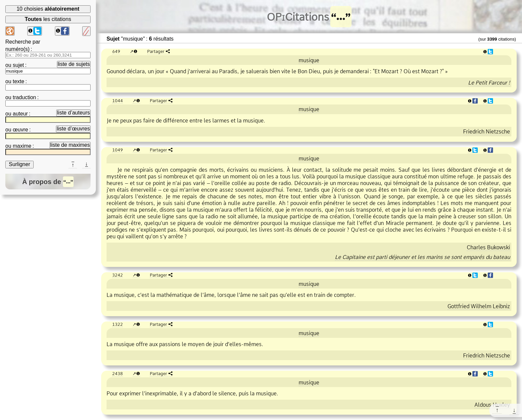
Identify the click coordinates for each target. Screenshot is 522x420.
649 (116, 51)
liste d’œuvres (73, 129)
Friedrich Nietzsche (487, 131)
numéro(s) (17, 49)
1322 (118, 324)
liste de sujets (74, 64)
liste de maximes (70, 145)
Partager (156, 51)
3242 (118, 275)
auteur (20, 114)
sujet (18, 65)
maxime (22, 146)
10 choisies (48, 9)
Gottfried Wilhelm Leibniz (479, 306)
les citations (48, 19)
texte (18, 81)
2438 (118, 373)
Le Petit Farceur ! (489, 83)
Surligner (19, 164)
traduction (24, 97)
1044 (118, 101)
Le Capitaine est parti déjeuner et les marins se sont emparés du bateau (422, 257)
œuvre (20, 130)
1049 (118, 150)
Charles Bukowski (488, 247)
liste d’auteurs (73, 113)
